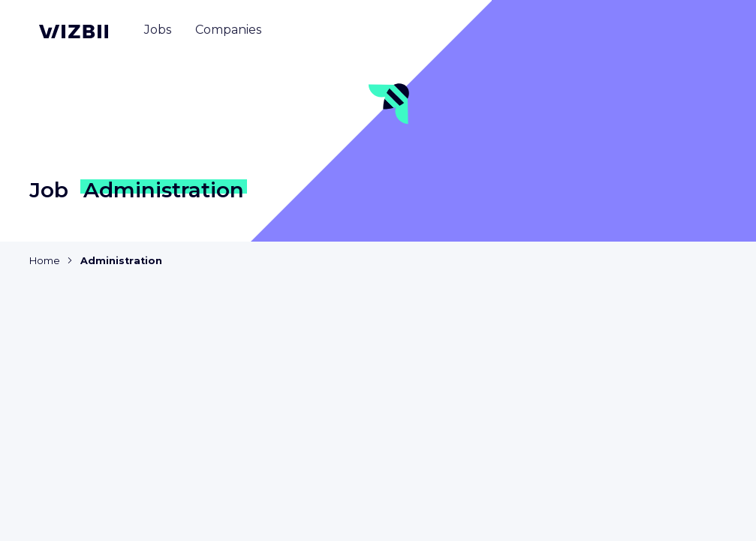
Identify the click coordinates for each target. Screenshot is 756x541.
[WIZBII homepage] (74, 32)
